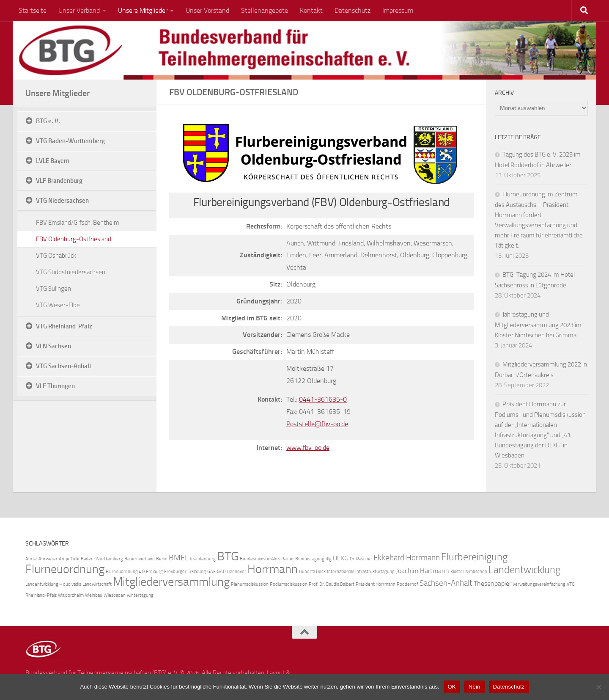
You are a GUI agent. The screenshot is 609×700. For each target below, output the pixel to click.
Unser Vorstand (207, 10)
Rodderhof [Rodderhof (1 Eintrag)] (407, 584)
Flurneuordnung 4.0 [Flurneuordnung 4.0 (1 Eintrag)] (125, 572)
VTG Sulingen (53, 289)
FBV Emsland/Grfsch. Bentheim (78, 223)
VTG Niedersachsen (62, 201)
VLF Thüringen (55, 386)
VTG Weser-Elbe (58, 305)
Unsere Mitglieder (143, 10)
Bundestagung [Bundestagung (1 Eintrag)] (310, 559)
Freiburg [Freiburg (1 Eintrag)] (154, 572)
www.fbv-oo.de (308, 448)
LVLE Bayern (53, 161)
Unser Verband (79, 10)
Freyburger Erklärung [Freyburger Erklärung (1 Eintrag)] (185, 572)
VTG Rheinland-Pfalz (64, 326)
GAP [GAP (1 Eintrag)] (221, 572)
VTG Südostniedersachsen (71, 272)
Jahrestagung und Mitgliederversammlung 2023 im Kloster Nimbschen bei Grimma (538, 325)
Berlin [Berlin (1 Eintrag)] (162, 559)
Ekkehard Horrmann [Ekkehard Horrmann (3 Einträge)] (407, 558)
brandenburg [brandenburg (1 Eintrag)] (203, 559)
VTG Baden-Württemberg (70, 141)
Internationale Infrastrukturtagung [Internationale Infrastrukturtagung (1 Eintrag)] (361, 572)
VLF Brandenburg (59, 181)
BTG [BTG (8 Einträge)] (228, 556)
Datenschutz (353, 10)
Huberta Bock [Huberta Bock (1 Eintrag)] (312, 572)
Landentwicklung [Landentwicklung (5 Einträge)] (524, 569)
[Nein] (598, 687)
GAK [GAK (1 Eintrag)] (211, 572)
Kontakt (311, 10)
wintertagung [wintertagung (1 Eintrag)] (140, 595)
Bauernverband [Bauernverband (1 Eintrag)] (140, 559)
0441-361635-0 (323, 399)
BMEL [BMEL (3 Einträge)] (179, 558)
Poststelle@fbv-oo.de (317, 424)
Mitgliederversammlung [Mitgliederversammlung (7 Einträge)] (171, 582)
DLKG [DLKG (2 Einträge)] (341, 558)
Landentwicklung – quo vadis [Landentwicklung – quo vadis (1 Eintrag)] (53, 584)
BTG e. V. (48, 121)
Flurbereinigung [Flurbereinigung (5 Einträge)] (474, 557)
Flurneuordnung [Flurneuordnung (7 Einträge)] (65, 569)
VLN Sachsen (53, 346)
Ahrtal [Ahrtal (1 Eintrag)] (31, 559)
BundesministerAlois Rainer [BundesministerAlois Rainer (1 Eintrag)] (267, 559)
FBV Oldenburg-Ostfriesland (74, 239)
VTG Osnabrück (56, 256)
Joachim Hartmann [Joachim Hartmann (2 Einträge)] (422, 571)
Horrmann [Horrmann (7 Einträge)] (273, 569)
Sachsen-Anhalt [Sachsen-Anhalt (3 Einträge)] (446, 583)
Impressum (398, 10)
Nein (475, 687)
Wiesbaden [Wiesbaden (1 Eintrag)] (115, 595)
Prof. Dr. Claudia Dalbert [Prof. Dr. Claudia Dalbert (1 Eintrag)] (332, 584)
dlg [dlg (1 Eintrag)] (329, 559)
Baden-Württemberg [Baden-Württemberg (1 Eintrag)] (102, 559)
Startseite (33, 10)
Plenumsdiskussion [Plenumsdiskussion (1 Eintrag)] (250, 584)
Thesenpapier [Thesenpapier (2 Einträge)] (492, 583)
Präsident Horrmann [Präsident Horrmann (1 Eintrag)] (376, 584)
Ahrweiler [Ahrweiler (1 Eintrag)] (48, 559)
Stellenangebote (265, 10)
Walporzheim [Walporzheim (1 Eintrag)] (71, 595)
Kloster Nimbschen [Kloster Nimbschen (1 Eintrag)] (469, 572)
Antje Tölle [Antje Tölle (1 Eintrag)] (69, 559)
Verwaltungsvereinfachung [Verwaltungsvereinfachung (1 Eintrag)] (539, 584)
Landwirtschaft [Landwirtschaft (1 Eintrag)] (97, 584)
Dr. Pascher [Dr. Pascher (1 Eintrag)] (361, 559)
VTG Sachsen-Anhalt (64, 366)
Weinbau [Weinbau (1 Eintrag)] (94, 595)
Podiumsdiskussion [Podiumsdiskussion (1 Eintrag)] (289, 584)
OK (452, 687)
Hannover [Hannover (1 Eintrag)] (237, 572)
